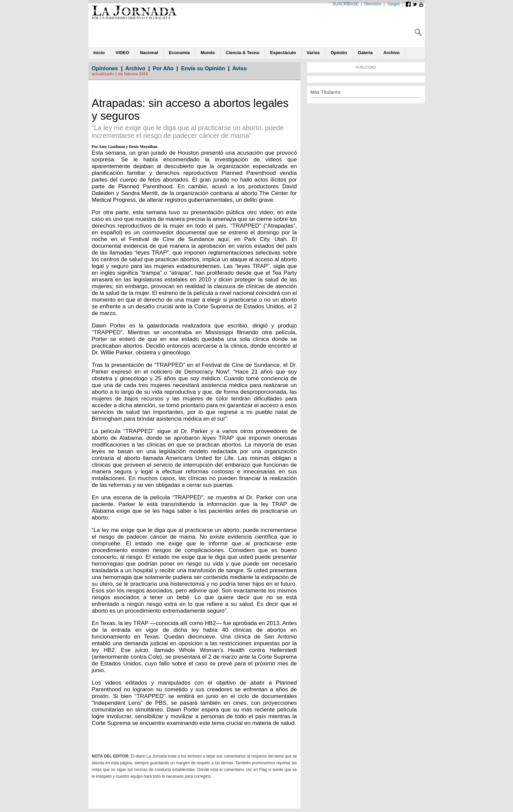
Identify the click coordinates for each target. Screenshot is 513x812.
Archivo (135, 68)
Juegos (393, 4)
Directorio (373, 4)
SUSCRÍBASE (346, 4)
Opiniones (105, 68)
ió (339, 53)
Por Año (163, 68)
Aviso (240, 68)
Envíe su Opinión (203, 68)
